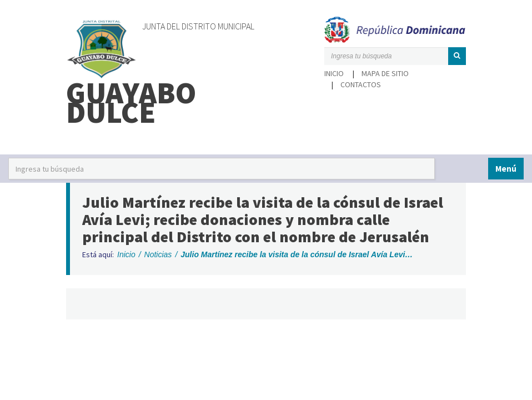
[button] (457, 56)
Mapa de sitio (385, 73)
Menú (506, 169)
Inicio (334, 73)
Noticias (158, 254)
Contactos (361, 84)
